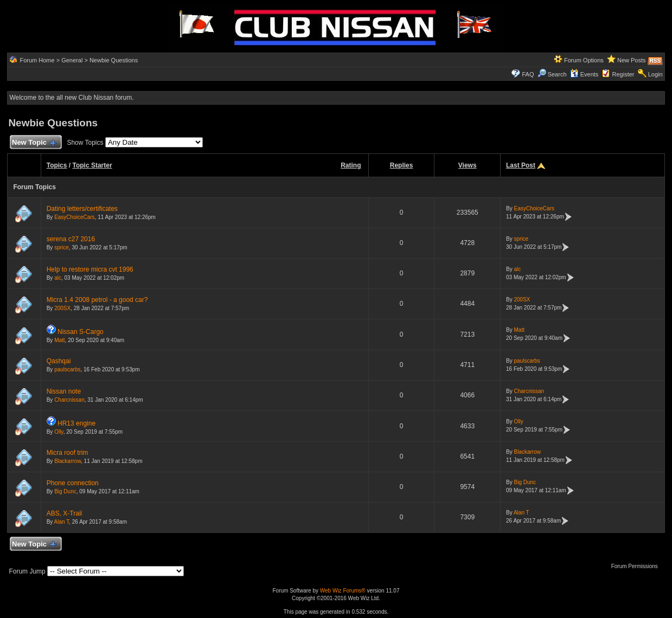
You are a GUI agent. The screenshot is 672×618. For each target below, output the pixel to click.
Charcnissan (69, 400)
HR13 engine (76, 423)
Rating (351, 165)
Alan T (62, 522)
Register (623, 74)
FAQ (528, 74)
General (72, 60)
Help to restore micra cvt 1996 (90, 269)
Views (468, 165)
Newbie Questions (114, 60)
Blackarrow (68, 461)
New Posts (632, 60)
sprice (62, 247)
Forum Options (584, 60)
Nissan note (64, 391)
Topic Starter (92, 165)
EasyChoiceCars (74, 217)
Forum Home (37, 60)
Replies (402, 165)
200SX (62, 308)
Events (584, 74)
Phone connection (73, 483)
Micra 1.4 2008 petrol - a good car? (97, 300)
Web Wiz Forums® (343, 591)
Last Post (521, 165)
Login (655, 74)
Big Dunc (65, 491)
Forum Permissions (637, 566)
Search (552, 74)
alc (58, 278)
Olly (59, 432)
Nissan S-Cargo (81, 332)
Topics (57, 165)
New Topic (33, 143)
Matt (59, 340)
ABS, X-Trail (65, 513)
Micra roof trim (68, 453)
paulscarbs (67, 369)
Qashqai (59, 361)
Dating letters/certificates (82, 209)
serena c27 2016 (71, 239)
